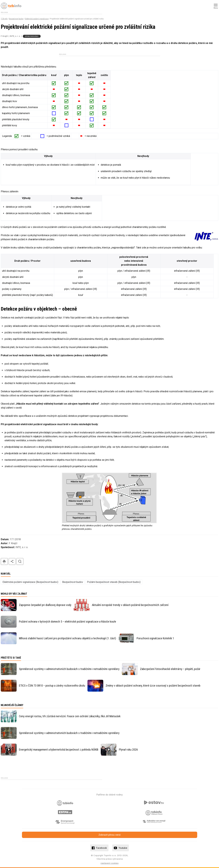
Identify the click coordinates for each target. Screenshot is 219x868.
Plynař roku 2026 (128, 750)
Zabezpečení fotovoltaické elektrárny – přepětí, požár (170, 669)
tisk (4, 561)
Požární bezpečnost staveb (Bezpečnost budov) (114, 582)
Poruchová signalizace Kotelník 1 (155, 638)
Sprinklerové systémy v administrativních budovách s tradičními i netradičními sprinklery (69, 669)
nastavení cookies (110, 863)
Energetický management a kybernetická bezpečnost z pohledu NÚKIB (59, 750)
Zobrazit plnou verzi (110, 835)
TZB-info (4, 19)
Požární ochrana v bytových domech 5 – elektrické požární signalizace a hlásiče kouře (67, 622)
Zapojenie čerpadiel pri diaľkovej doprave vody (45, 605)
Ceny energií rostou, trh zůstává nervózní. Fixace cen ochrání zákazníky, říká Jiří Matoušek (70, 716)
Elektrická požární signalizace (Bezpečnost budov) (30, 582)
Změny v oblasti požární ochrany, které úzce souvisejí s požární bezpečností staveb (153, 686)
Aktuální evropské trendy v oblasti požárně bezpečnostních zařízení (130, 605)
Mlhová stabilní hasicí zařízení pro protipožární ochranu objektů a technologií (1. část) (67, 638)
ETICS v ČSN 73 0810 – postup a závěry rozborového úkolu (52, 686)
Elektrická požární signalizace (37, 19)
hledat (20, 561)
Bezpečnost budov (16, 19)
